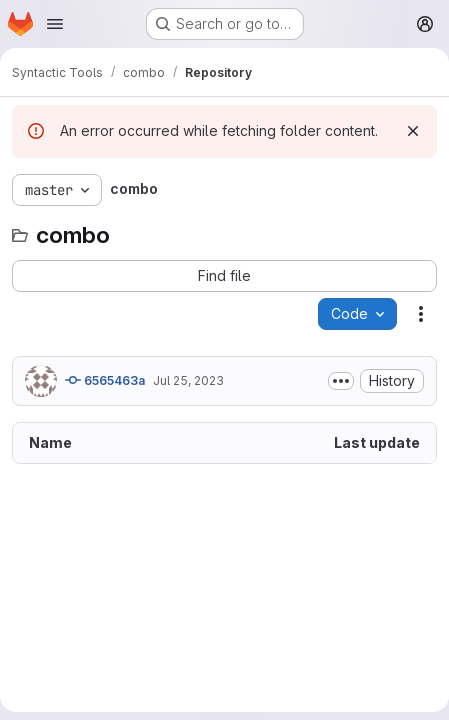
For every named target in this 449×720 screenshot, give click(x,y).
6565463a (105, 380)
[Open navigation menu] (55, 24)
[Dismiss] (413, 131)
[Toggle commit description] (341, 381)
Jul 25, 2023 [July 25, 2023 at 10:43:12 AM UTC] (188, 380)
